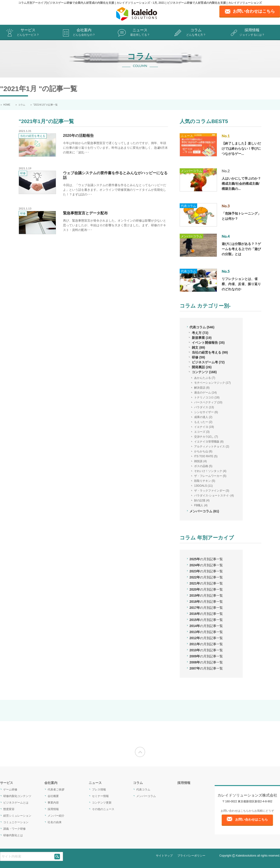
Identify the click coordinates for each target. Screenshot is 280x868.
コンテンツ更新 (102, 803)
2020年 (206, 589)
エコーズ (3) (202, 432)
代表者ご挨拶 (56, 790)
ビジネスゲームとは (16, 803)
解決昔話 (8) (202, 388)
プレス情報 (99, 790)
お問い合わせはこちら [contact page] (254, 11)
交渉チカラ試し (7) (206, 437)
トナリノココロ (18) (207, 397)
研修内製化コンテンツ (17, 796)
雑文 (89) (198, 347)
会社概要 (53, 796)
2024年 (206, 565)
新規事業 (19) (202, 338)
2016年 (206, 614)
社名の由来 (55, 822)
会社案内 (84, 33)
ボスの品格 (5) (203, 466)
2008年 (206, 662)
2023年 (206, 571)
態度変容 (9, 809)
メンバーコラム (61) (204, 511)
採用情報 (252, 33)
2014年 (206, 626)
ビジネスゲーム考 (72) (208, 362)
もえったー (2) (203, 422)
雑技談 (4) (200, 461)
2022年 (206, 577)
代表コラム (188, 206)
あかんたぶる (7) (205, 378)
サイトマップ (164, 856)
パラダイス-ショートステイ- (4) (214, 496)
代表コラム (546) (202, 327)
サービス (28, 33)
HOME (7, 105)
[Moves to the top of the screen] (140, 752)
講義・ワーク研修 (14, 829)
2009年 (206, 656)
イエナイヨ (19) (204, 427)
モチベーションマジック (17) (212, 383)
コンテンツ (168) (204, 372)
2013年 (206, 632)
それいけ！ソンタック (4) (210, 471)
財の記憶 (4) (202, 500)
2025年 (206, 559)
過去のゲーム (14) (205, 393)
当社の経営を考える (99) (210, 352)
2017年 (206, 608)
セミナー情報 (100, 796)
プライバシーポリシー (191, 856)
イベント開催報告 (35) (208, 343)
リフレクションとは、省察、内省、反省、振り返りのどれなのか (241, 284)
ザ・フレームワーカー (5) (210, 476)
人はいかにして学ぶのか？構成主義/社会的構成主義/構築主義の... (241, 184)
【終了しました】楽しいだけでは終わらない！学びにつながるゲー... (241, 149)
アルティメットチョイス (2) (212, 446)
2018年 (206, 602)
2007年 (206, 668)
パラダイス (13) (204, 407)
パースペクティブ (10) (208, 402)
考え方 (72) (200, 333)
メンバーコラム (191, 171)
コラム (196, 33)
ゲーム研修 (10, 790)
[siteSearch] (57, 856)
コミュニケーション (16, 822)
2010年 (206, 650)
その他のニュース (103, 809)
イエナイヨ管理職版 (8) (209, 442)
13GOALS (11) (203, 486)
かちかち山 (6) (203, 451)
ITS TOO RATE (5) (206, 456)
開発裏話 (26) (202, 367)
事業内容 (53, 803)
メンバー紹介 (56, 816)
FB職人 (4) (201, 505)
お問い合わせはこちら (252, 819)
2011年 (206, 644)
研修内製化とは (13, 835)
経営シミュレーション (17, 816)
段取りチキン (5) (205, 481)
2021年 (206, 583)
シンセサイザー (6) (206, 412)
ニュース (140, 33)
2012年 (206, 638)
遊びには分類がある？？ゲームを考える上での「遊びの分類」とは (241, 249)
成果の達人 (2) (203, 417)
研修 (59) (198, 357)
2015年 (206, 620)
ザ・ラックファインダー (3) (212, 491)
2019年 (206, 595)
